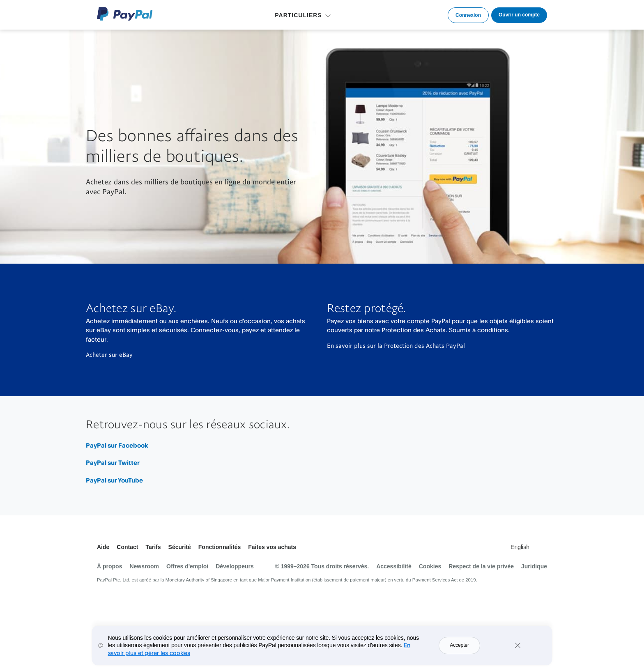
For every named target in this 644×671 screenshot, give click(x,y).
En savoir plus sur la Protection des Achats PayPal (396, 345)
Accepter (459, 645)
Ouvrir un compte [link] (519, 15)
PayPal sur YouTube (114, 480)
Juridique (534, 566)
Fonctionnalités (220, 547)
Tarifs (153, 547)
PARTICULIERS (298, 15)
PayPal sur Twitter (113, 463)
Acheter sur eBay (109, 354)
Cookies (430, 566)
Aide (103, 547)
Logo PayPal (125, 14)
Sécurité (180, 547)
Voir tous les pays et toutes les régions (540, 548)
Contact (127, 547)
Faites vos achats (272, 547)
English (520, 547)
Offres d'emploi (187, 566)
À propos (109, 566)
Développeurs (235, 566)
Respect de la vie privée (481, 566)
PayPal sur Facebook (117, 445)
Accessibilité (394, 566)
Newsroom (144, 566)
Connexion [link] (468, 15)
